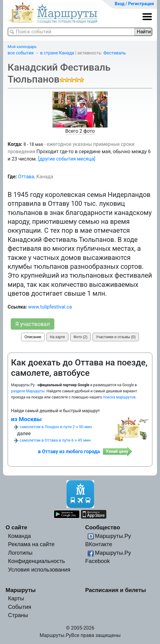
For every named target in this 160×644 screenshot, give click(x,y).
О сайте (16, 527)
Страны (18, 615)
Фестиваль (115, 53)
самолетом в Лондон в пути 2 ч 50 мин (56, 427)
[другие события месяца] (67, 159)
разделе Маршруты (28, 391)
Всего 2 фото (80, 131)
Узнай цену (117, 451)
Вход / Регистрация (134, 4)
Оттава (26, 177)
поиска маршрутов (119, 397)
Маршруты (21, 590)
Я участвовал (33, 324)
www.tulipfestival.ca (50, 307)
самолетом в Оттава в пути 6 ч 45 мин (55, 440)
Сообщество (103, 527)
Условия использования (39, 570)
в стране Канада (57, 53)
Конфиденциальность (36, 561)
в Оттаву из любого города (69, 452)
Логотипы (20, 553)
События (20, 607)
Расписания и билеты (116, 590)
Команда (19, 536)
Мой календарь (22, 47)
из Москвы (26, 419)
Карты (16, 598)
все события (21, 53)
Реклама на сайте (31, 544)
